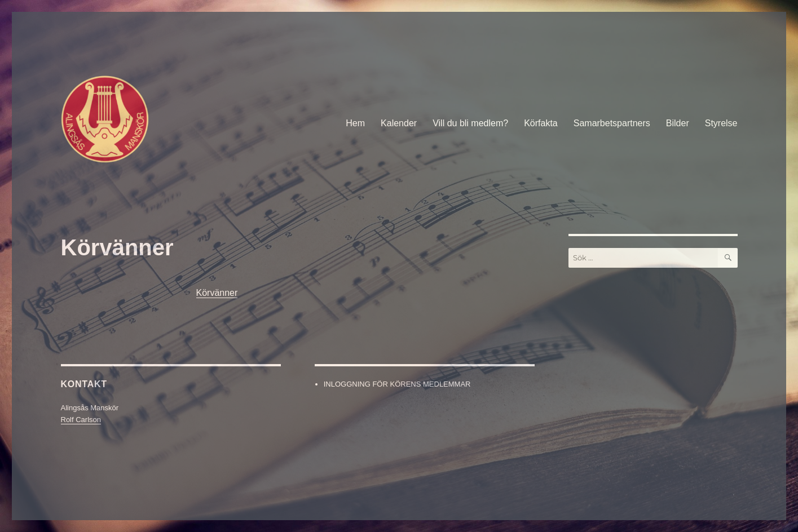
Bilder (678, 123)
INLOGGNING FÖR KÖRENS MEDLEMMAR (397, 384)
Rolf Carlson (81, 420)
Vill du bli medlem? (470, 123)
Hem (355, 123)
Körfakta (541, 123)
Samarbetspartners (612, 123)
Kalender (399, 123)
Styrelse (721, 123)
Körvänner (217, 293)
